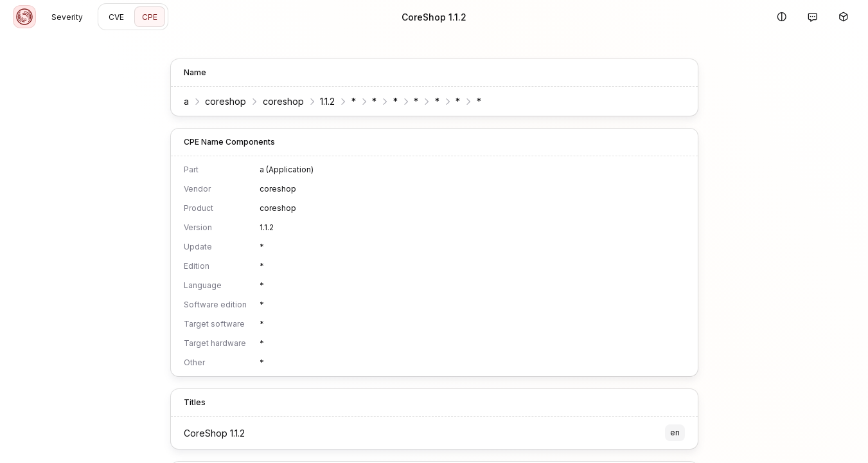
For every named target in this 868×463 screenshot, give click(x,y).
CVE (116, 17)
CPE (150, 17)
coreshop (226, 101)
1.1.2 (327, 101)
